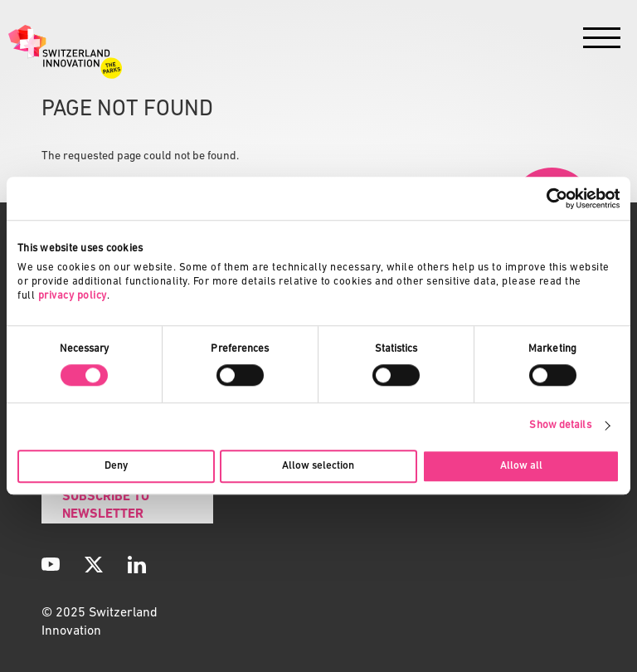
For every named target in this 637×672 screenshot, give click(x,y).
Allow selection (318, 466)
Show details (560, 425)
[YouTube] (51, 564)
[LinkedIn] (137, 564)
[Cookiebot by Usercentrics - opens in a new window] (547, 198)
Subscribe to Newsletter (106, 506)
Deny (116, 466)
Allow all (521, 466)
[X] (94, 564)
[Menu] (602, 42)
